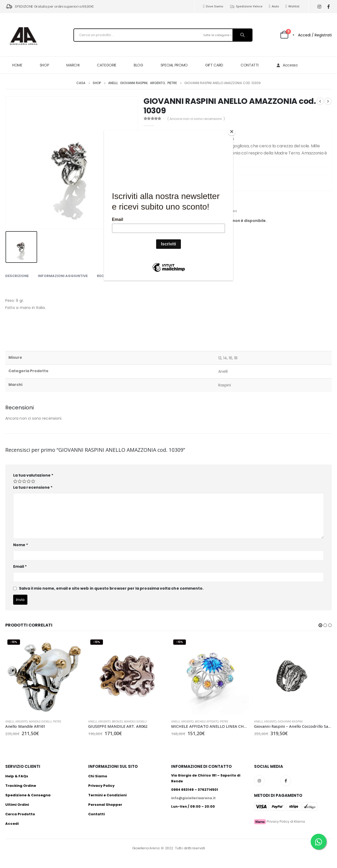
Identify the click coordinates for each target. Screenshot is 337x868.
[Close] (232, 132)
